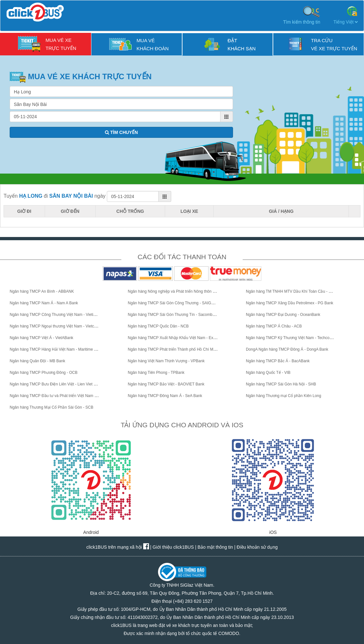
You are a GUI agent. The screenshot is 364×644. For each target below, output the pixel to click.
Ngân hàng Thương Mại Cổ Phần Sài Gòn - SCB (51, 407)
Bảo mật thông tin (215, 547)
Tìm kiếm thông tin (302, 15)
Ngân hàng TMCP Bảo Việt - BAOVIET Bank (166, 384)
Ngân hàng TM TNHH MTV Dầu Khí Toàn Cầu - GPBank (294, 291)
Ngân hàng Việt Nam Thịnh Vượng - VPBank (166, 361)
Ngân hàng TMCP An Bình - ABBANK (42, 291)
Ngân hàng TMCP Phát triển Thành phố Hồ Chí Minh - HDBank (182, 349)
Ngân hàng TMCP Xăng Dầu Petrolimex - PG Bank (289, 303)
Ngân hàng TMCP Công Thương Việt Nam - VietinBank (57, 315)
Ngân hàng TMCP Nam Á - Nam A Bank (44, 303)
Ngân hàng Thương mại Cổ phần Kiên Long (284, 396)
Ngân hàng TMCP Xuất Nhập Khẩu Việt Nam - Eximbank (177, 338)
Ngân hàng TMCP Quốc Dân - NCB (158, 326)
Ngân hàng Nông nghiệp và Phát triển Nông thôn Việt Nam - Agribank (187, 291)
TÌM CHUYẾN (121, 132)
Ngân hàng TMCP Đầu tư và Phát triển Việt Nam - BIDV (58, 396)
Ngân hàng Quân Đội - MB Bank (37, 361)
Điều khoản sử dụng (257, 547)
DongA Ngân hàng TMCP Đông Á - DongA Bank (287, 349)
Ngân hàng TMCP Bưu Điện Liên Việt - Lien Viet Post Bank (60, 384)
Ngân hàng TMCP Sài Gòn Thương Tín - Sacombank (173, 315)
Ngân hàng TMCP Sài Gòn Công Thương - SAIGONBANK (178, 303)
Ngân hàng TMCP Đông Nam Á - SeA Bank (165, 396)
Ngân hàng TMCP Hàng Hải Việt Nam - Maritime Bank (56, 349)
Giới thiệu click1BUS (173, 547)
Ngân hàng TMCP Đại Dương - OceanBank (283, 315)
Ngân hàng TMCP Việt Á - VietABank (42, 338)
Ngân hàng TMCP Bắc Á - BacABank (278, 361)
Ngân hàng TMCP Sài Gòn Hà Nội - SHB (281, 384)
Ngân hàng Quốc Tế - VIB (268, 373)
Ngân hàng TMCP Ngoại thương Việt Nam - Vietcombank (59, 326)
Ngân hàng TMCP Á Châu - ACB (274, 326)
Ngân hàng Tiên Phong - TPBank (156, 373)
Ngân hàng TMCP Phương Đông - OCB (44, 373)
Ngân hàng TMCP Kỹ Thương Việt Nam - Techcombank (294, 338)
